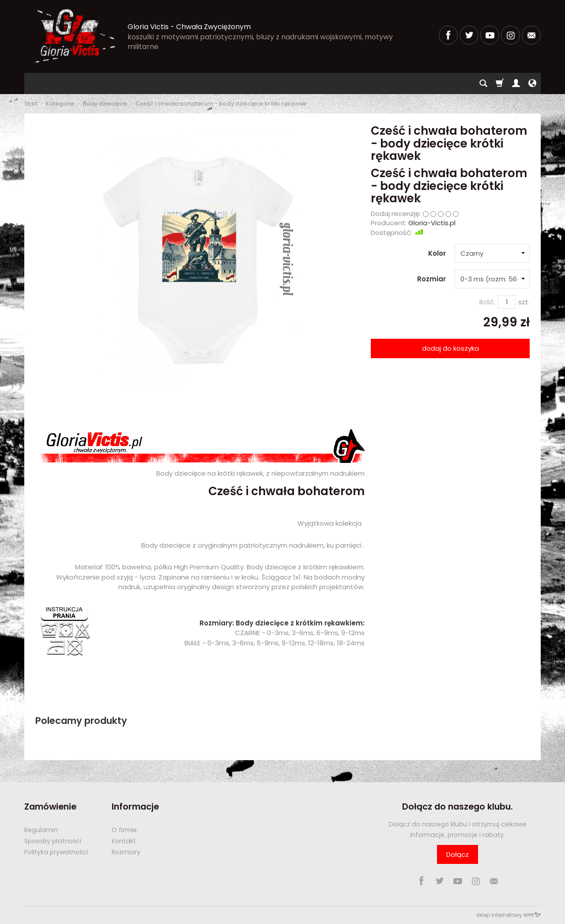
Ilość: (487, 302)
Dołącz (458, 854)
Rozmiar (431, 279)
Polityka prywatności (56, 852)
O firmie (124, 830)
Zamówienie (50, 807)
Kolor (437, 253)
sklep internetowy (508, 915)
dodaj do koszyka (450, 348)
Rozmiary (126, 852)
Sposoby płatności (53, 841)
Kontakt (124, 841)
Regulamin (41, 830)
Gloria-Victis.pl (432, 223)
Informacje (135, 807)
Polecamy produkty (81, 721)
